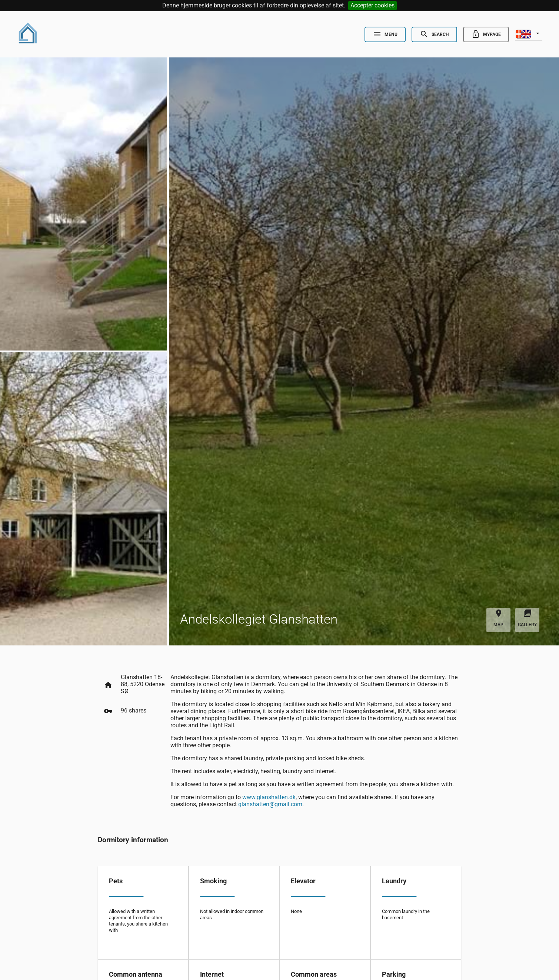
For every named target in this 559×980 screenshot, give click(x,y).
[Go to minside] (486, 34)
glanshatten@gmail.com (270, 804)
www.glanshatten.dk (269, 797)
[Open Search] (434, 34)
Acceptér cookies (372, 5)
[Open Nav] (385, 34)
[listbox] (529, 33)
